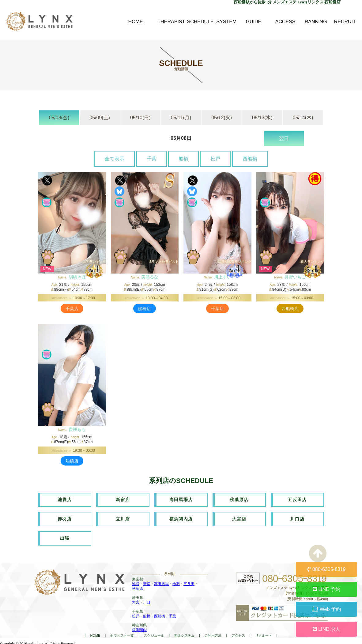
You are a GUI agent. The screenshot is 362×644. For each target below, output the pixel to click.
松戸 (215, 159)
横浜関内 (139, 628)
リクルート (264, 634)
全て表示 (115, 159)
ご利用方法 (213, 634)
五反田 (189, 582)
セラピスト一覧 (122, 634)
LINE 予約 (326, 589)
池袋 (136, 582)
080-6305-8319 (327, 569)
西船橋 (250, 159)
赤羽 (176, 582)
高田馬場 (161, 582)
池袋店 (65, 500)
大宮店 (239, 518)
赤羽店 (65, 518)
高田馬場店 (181, 500)
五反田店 (297, 500)
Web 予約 (326, 609)
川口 (147, 601)
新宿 (147, 582)
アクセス (238, 634)
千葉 (152, 159)
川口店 (297, 518)
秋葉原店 (239, 500)
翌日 (284, 138)
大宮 (136, 601)
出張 (65, 537)
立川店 (123, 518)
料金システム (184, 634)
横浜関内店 (181, 518)
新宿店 (123, 500)
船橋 (183, 159)
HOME (95, 634)
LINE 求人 (326, 629)
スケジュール (154, 634)
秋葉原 (138, 587)
